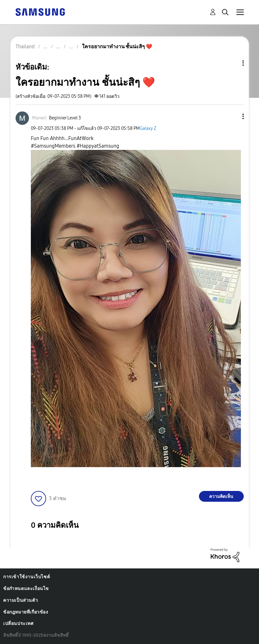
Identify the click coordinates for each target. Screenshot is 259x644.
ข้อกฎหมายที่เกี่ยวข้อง (26, 612)
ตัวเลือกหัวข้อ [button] (232, 63)
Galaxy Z (148, 128)
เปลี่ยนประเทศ (18, 624)
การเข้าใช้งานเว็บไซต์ (27, 577)
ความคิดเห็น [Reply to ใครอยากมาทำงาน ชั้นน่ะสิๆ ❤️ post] (221, 496)
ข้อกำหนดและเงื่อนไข (26, 589)
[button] (232, 116)
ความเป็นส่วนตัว (20, 600)
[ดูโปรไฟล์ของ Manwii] (39, 118)
